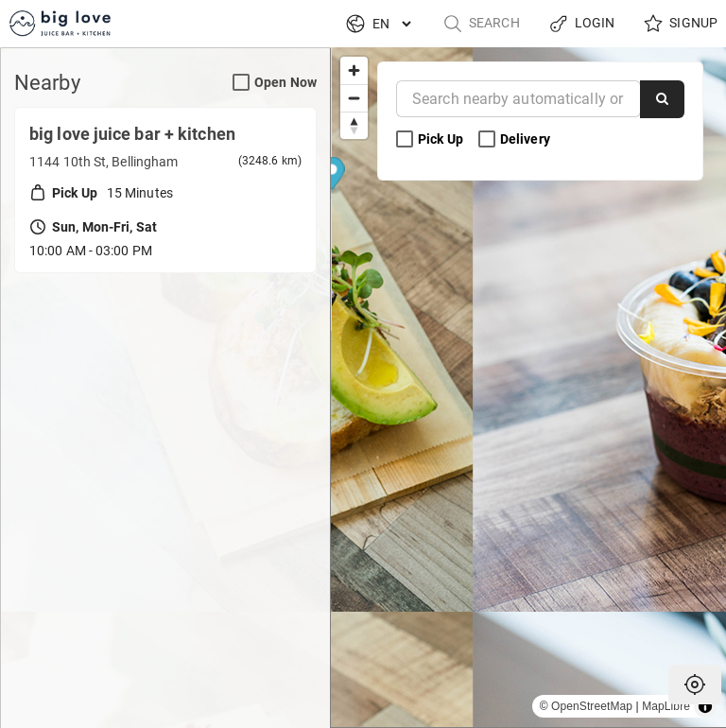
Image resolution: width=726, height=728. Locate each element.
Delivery (516, 139)
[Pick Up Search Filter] (405, 140)
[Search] (662, 99)
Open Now (275, 82)
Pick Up (431, 139)
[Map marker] (529, 375)
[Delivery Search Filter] (487, 140)
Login (582, 24)
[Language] (391, 24)
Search (481, 24)
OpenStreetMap (592, 706)
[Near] (519, 99)
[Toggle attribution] (705, 706)
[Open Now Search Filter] (241, 83)
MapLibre (666, 706)
